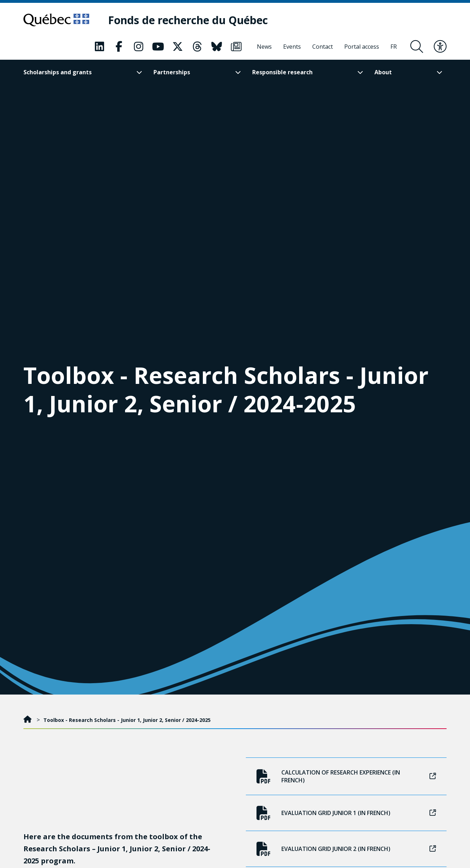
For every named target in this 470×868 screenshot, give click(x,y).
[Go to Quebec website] (56, 20)
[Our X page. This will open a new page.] (178, 47)
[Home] (28, 720)
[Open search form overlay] (417, 47)
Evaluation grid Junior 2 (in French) (346, 849)
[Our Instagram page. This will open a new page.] (139, 47)
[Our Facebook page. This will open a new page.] (119, 47)
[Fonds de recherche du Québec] (188, 20)
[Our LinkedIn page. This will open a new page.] (99, 47)
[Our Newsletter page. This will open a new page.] (236, 47)
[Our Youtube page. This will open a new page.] (158, 47)
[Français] (394, 47)
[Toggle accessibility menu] (440, 47)
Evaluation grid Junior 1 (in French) (346, 813)
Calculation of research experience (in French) (346, 776)
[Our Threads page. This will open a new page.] (197, 47)
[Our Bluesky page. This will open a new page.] (217, 47)
